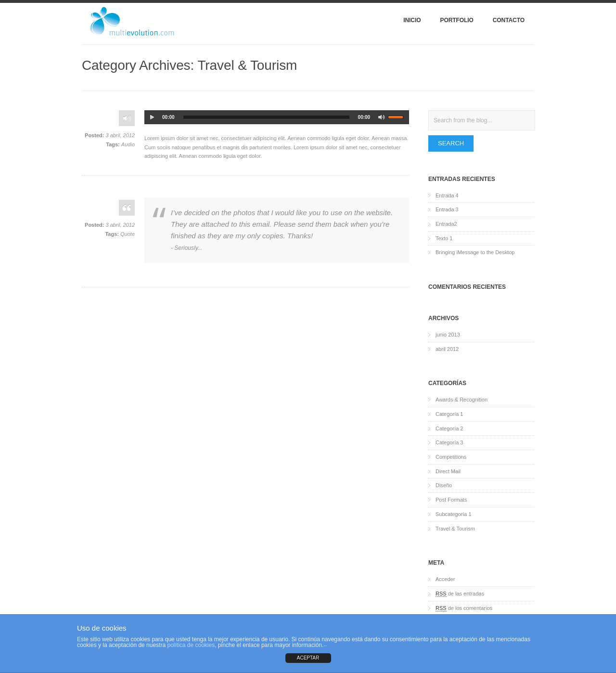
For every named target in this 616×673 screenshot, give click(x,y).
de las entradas (460, 594)
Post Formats (451, 500)
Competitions (451, 457)
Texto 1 (444, 238)
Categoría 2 (449, 428)
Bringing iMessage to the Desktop (475, 252)
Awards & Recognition (462, 400)
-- (325, 645)
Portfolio (456, 20)
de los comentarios (464, 608)
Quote (128, 234)
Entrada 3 (447, 209)
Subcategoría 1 (454, 514)
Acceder (445, 579)
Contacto (509, 20)
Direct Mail (448, 471)
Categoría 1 (449, 414)
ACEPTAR (308, 658)
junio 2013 (448, 335)
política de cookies (191, 645)
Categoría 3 (449, 442)
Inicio (412, 20)
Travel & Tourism (455, 529)
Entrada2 (446, 224)
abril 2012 (447, 349)
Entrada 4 (447, 195)
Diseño (444, 485)
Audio (128, 144)
